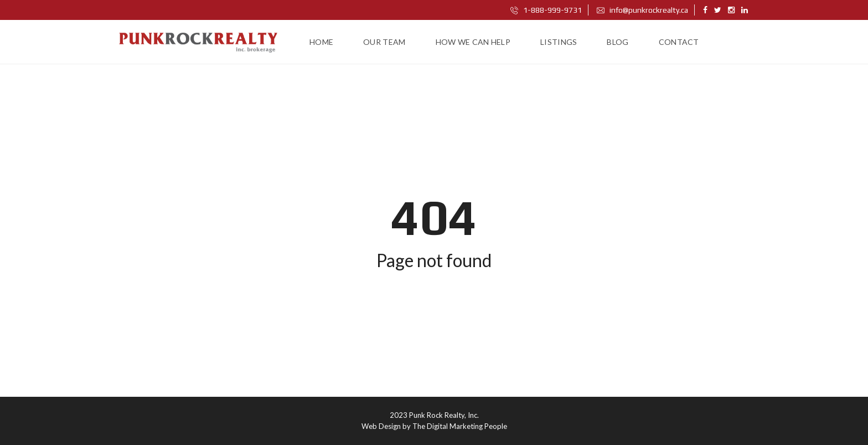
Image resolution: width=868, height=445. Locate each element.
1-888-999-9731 (546, 10)
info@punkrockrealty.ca (642, 10)
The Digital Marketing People (460, 426)
